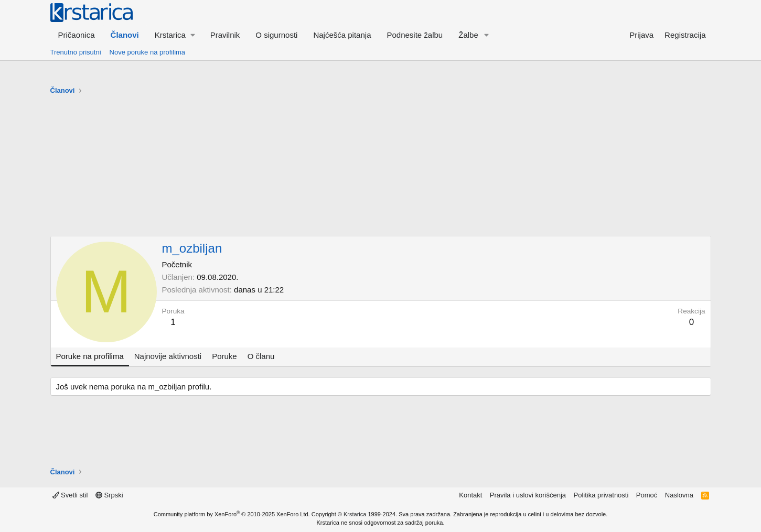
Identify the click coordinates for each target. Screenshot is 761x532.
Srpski (109, 495)
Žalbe (468, 35)
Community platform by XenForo (232, 514)
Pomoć (647, 495)
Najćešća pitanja (342, 35)
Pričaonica (77, 35)
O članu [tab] (261, 356)
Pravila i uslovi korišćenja (528, 495)
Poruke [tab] (224, 356)
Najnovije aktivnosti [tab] (168, 356)
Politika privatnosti (601, 495)
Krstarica (355, 514)
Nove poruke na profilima (148, 52)
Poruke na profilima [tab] (90, 356)
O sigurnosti (276, 35)
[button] (175, 35)
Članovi (125, 35)
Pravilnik (225, 35)
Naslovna (679, 495)
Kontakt (470, 495)
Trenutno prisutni (76, 52)
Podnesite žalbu (415, 35)
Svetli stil (70, 495)
